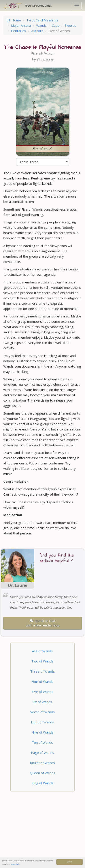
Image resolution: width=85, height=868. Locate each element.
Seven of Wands (42, 712)
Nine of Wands (42, 732)
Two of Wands (42, 661)
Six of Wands (42, 702)
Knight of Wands (42, 763)
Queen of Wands (42, 773)
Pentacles (19, 31)
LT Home (14, 20)
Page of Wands (42, 753)
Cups (56, 25)
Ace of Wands (42, 651)
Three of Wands (42, 671)
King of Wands (42, 783)
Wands (41, 25)
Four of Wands (42, 681)
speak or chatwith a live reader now (43, 623)
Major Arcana (21, 25)
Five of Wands (42, 692)
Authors (37, 31)
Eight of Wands (42, 722)
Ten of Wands (42, 742)
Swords (70, 25)
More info (15, 864)
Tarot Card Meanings (42, 20)
